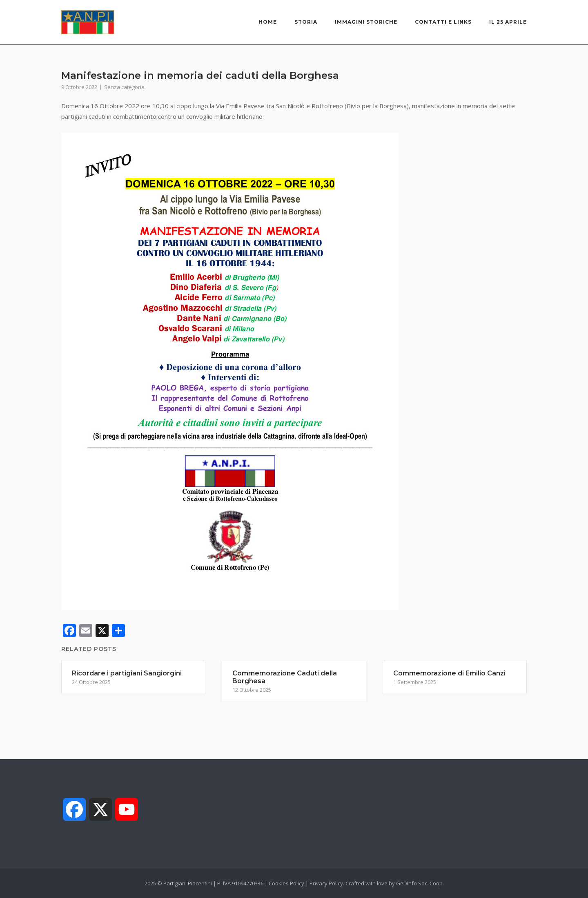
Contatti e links (443, 22)
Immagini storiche (366, 22)
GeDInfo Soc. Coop (419, 883)
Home (268, 22)
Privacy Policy (326, 883)
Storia (306, 22)
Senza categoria (124, 87)
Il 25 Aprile (508, 22)
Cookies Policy (286, 883)
